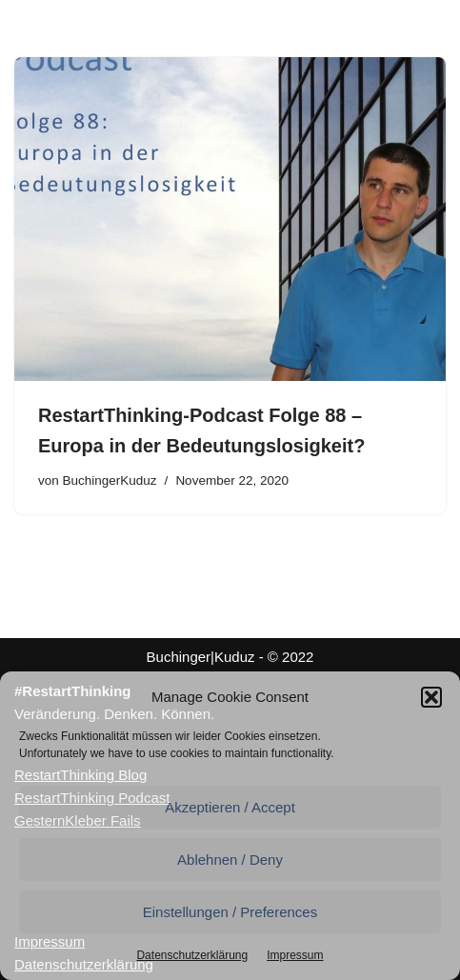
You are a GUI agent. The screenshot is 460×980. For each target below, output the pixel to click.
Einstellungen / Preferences (230, 912)
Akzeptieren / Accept (230, 807)
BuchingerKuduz (110, 480)
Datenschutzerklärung (192, 955)
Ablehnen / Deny (230, 860)
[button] (431, 697)
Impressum (295, 955)
